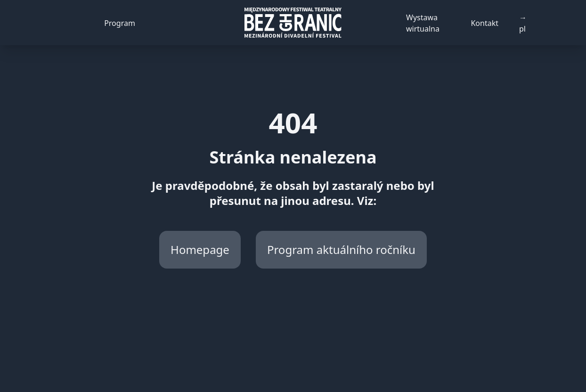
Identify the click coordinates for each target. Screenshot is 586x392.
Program (120, 23)
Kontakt (484, 23)
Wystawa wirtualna (423, 23)
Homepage (200, 249)
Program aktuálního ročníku (341, 249)
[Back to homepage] (293, 23)
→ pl (523, 23)
